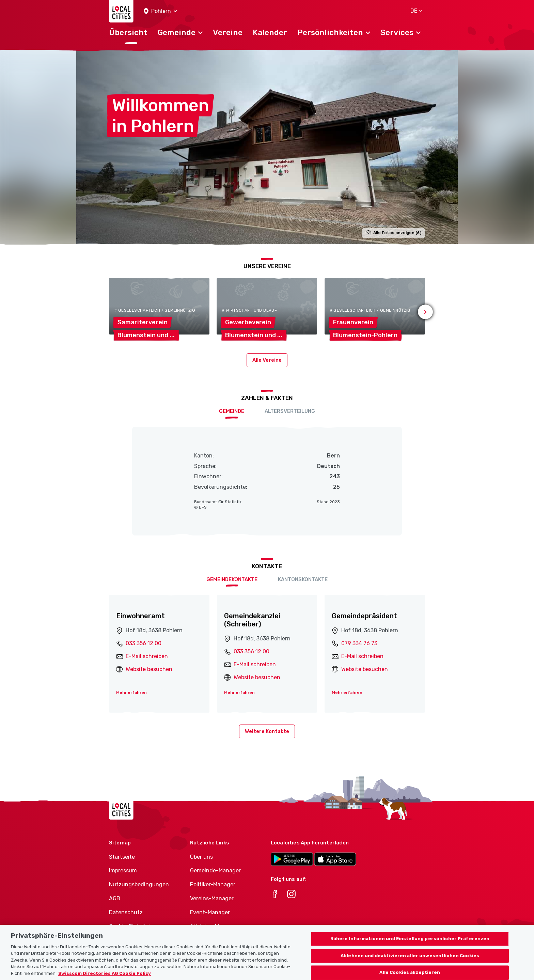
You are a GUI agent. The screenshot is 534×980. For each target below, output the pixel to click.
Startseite (122, 857)
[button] (160, 11)
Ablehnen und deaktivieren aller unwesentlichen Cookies (410, 963)
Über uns (201, 857)
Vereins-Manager (212, 898)
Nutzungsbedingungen (139, 884)
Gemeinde (232, 411)
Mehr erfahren (131, 693)
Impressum (123, 870)
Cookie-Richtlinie (131, 926)
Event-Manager (210, 912)
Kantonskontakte (303, 579)
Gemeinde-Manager (215, 870)
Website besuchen (149, 669)
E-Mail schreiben (147, 656)
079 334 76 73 (359, 643)
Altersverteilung (290, 411)
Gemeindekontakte (232, 579)
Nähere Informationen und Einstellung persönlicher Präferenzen (410, 946)
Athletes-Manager (214, 926)
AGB (115, 898)
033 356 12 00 (144, 643)
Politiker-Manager (213, 884)
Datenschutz (126, 912)
